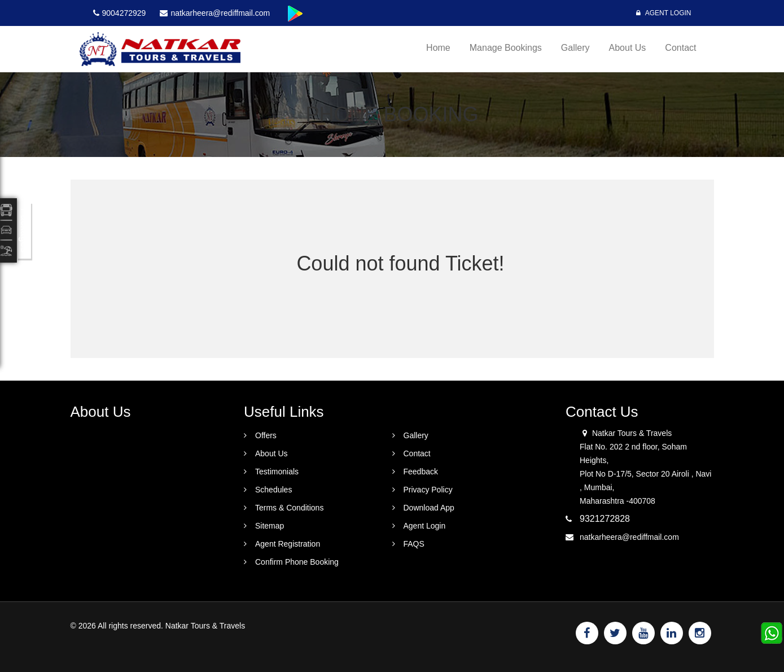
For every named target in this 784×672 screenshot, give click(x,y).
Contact (680, 48)
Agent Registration (288, 544)
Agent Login (663, 13)
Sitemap (270, 526)
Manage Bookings (506, 48)
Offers (266, 435)
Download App (429, 508)
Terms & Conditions (289, 508)
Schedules (273, 490)
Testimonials (277, 472)
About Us (628, 48)
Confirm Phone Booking (297, 562)
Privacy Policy (428, 490)
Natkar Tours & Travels (205, 626)
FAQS (414, 544)
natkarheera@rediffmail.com (629, 537)
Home (438, 48)
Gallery (575, 48)
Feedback (421, 472)
